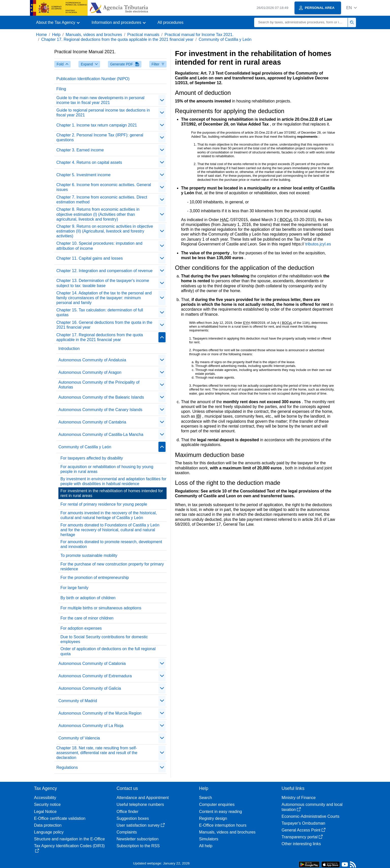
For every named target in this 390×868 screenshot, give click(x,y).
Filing (61, 89)
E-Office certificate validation (60, 818)
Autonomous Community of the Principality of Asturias (99, 385)
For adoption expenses (81, 628)
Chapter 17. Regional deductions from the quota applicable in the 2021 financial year (117, 39)
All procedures (170, 22)
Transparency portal (302, 837)
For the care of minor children (87, 618)
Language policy (49, 832)
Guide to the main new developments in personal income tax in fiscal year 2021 (100, 100)
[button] (352, 8)
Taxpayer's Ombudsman (303, 823)
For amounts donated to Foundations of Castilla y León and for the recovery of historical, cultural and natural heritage (110, 530)
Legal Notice (45, 812)
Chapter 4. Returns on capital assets (89, 162)
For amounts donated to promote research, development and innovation (111, 544)
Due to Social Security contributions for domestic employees (104, 639)
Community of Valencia (79, 738)
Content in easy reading (221, 812)
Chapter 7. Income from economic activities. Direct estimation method (102, 200)
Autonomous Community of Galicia (90, 688)
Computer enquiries (217, 804)
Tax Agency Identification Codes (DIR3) (69, 848)
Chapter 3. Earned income (80, 150)
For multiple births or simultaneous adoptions (101, 608)
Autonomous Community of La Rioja (91, 726)
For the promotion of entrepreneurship (95, 578)
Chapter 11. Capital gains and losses (90, 258)
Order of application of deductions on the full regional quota (108, 651)
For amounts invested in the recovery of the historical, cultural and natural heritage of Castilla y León (109, 515)
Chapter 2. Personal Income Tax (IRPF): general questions (100, 137)
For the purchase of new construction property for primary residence (112, 566)
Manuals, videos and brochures (94, 35)
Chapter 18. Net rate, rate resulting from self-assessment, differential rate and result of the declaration (97, 753)
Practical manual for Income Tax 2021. (199, 35)
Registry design (213, 818)
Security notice (47, 804)
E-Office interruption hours (223, 825)
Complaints (127, 832)
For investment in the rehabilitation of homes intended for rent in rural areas (112, 493)
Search (206, 798)
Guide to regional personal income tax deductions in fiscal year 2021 (103, 113)
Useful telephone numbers (140, 804)
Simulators (209, 839)
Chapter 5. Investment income (83, 175)
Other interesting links (301, 844)
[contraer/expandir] (162, 100)
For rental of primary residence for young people (104, 504)
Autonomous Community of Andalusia (92, 360)
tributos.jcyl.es (318, 244)
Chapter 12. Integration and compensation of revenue (104, 271)
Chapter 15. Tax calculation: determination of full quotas (100, 312)
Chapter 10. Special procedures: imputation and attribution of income (99, 246)
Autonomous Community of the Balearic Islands (101, 397)
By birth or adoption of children (88, 598)
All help (206, 846)
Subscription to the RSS (138, 846)
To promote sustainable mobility (89, 555)
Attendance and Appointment (143, 798)
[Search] (301, 22)
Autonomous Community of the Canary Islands (100, 410)
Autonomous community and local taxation (312, 807)
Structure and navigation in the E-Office (69, 839)
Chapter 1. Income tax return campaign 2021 (97, 125)
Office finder (127, 812)
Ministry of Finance (299, 798)
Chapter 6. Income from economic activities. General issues (104, 187)
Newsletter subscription (137, 839)
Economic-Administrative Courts (311, 816)
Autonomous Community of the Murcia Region (100, 713)
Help (56, 35)
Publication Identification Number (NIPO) (93, 79)
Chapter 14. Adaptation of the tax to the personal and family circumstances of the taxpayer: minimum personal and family (104, 298)
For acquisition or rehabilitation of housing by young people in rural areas (107, 469)
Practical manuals (143, 35)
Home (42, 35)
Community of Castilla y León (225, 39)
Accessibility (45, 798)
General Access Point (304, 830)
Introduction (69, 349)
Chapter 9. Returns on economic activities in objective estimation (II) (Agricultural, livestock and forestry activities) (105, 231)
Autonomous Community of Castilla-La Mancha (101, 435)
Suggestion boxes (133, 818)
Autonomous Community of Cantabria (92, 422)
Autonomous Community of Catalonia (92, 663)
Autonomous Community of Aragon (90, 372)
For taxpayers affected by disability (92, 458)
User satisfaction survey (141, 825)
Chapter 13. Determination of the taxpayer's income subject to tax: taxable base (103, 283)
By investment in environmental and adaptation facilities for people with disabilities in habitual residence (113, 481)
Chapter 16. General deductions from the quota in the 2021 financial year (104, 325)
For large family (74, 588)
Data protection (48, 825)
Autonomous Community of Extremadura (95, 676)
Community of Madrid (78, 701)
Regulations (67, 767)
